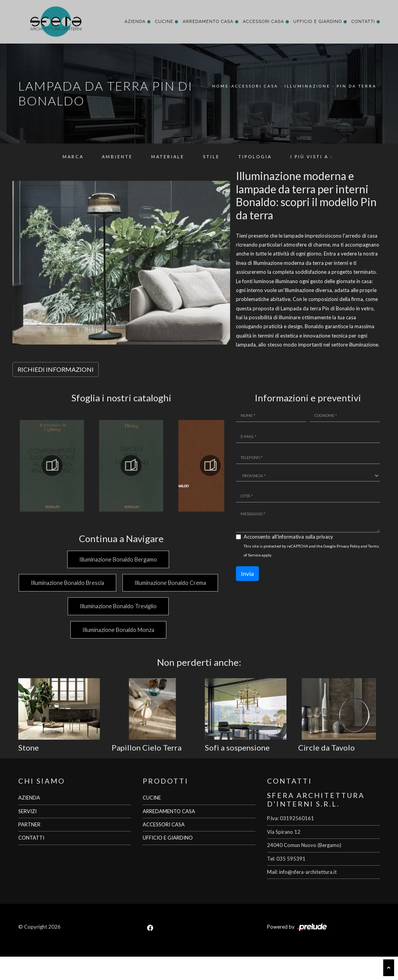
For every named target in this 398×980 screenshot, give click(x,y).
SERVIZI (27, 835)
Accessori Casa (264, 22)
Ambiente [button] (117, 157)
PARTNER (29, 848)
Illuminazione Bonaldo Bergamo (117, 559)
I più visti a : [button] (312, 157)
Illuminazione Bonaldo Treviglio (117, 630)
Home (221, 86)
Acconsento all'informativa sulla (288, 537)
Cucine (164, 22)
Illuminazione (307, 86)
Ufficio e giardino (318, 22)
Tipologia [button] (255, 157)
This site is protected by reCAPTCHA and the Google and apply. (311, 550)
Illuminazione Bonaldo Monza (118, 653)
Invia (247, 573)
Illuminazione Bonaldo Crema (117, 606)
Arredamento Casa (208, 22)
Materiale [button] (168, 157)
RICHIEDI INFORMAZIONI (56, 369)
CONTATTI (31, 861)
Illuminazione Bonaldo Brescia (118, 583)
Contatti (363, 22)
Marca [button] (73, 157)
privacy (325, 537)
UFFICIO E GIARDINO (168, 861)
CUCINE (152, 821)
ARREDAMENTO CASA (169, 835)
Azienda (135, 22)
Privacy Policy (348, 546)
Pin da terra (357, 86)
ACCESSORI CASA (164, 848)
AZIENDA (29, 821)
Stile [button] (211, 157)
